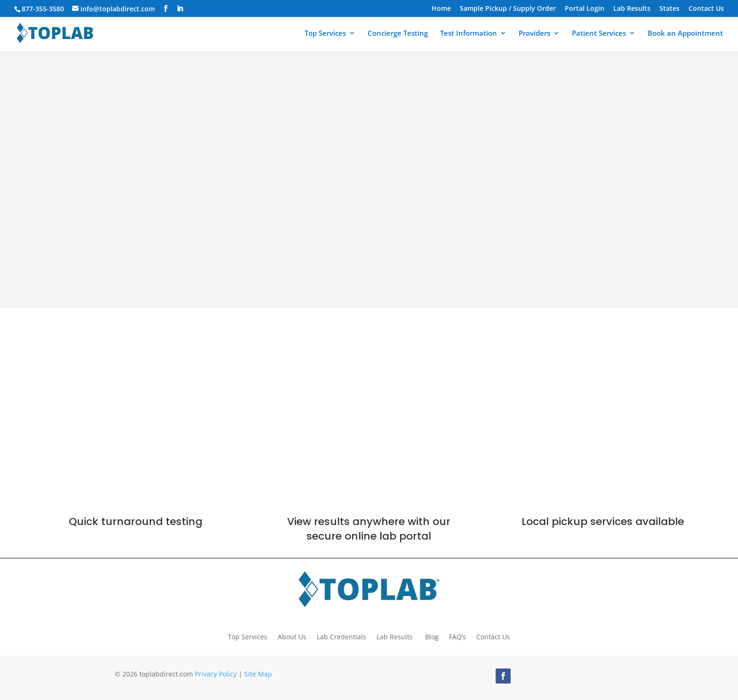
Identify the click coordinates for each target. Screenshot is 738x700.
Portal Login (585, 9)
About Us (292, 636)
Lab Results (632, 9)
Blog (432, 636)
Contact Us (706, 9)
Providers (534, 34)
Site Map (258, 674)
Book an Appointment (685, 34)
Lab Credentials (341, 636)
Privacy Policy (216, 674)
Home (441, 9)
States (670, 9)
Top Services (325, 34)
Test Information (469, 34)
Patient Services (599, 34)
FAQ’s (457, 636)
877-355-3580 (43, 9)
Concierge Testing (398, 34)
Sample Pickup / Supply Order (508, 9)
